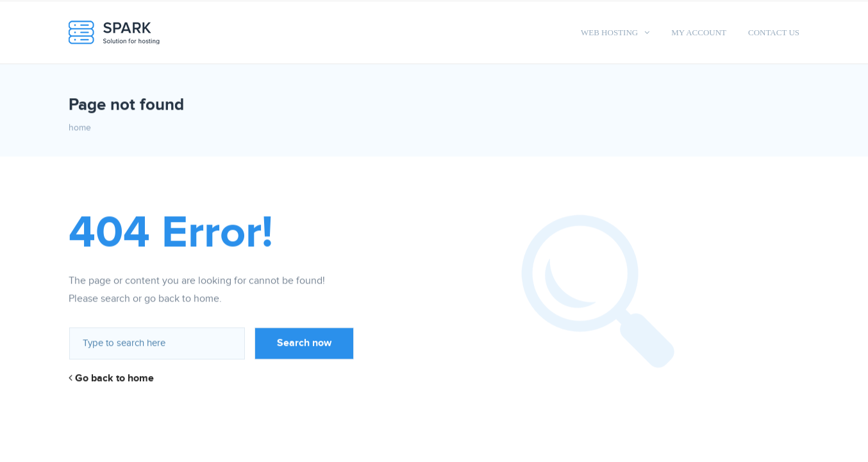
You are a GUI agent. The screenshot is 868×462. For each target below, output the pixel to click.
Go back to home (111, 378)
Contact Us (774, 32)
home (80, 128)
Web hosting (609, 32)
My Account (699, 32)
